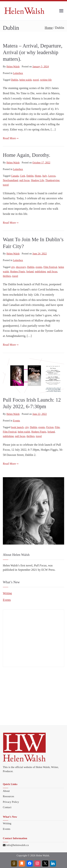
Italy (45, 176)
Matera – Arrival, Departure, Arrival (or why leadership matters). (33, 52)
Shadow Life (38, 180)
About (6, 791)
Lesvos (52, 176)
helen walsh (26, 80)
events (39, 267)
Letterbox (18, 73)
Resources (8, 796)
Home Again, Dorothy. (27, 155)
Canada (15, 176)
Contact (7, 807)
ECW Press (48, 570)
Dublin (15, 80)
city (13, 267)
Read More (11, 138)
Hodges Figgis (18, 272)
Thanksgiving (52, 180)
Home (38, 176)
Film (57, 427)
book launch (17, 427)
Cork (23, 176)
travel (36, 80)
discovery (21, 267)
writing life (46, 80)
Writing (7, 593)
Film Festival (50, 267)
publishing (40, 272)
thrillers (7, 276)
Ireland (30, 272)
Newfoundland (10, 180)
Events (17, 421)
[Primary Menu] (61, 11)
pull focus (24, 180)
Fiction (50, 427)
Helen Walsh (13, 67)
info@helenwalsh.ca (17, 845)
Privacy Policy (11, 802)
